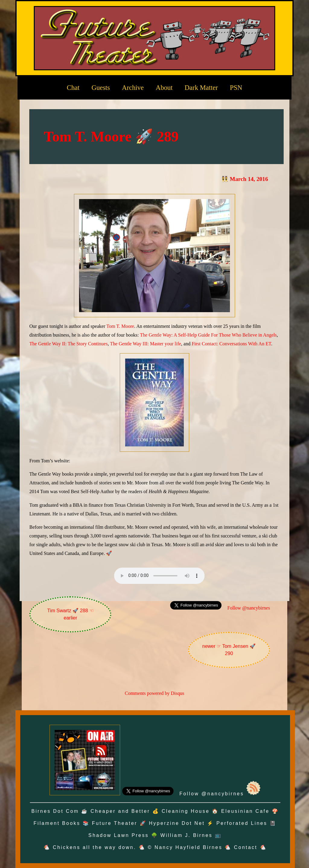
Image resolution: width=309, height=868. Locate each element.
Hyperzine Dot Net (177, 823)
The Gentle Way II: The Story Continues (68, 344)
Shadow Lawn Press (119, 835)
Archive (133, 88)
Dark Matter (201, 88)
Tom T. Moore (120, 326)
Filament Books (57, 823)
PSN (236, 88)
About (164, 88)
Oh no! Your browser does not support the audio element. (159, 576)
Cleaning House (186, 811)
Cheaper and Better (120, 811)
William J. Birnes (187, 835)
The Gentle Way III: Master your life (145, 344)
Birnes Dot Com (55, 811)
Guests (101, 88)
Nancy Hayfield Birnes (188, 847)
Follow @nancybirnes (248, 608)
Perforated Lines (242, 823)
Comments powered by (155, 693)
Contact (246, 847)
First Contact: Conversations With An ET (231, 344)
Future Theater (115, 823)
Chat (73, 88)
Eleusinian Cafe (245, 811)
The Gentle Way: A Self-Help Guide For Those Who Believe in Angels (208, 335)
